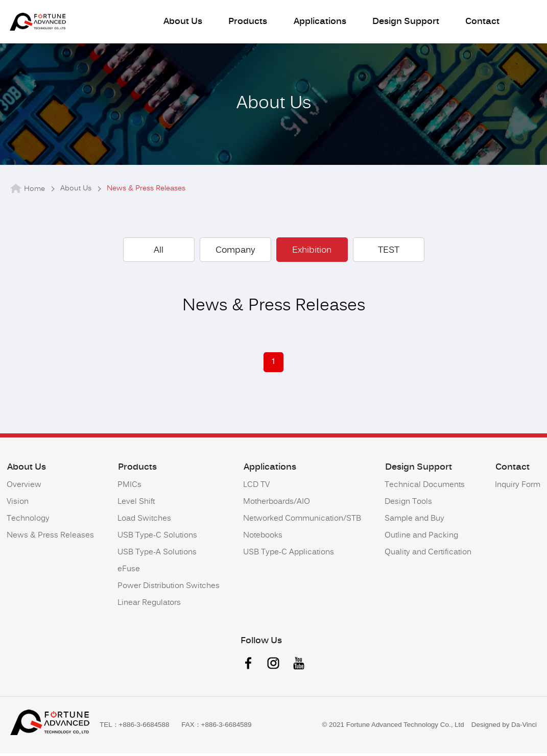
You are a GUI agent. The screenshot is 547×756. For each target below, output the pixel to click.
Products (246, 23)
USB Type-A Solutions (157, 556)
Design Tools (408, 506)
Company (235, 254)
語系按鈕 (527, 21)
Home (34, 193)
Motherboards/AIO (277, 506)
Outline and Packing (421, 539)
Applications (317, 23)
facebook (248, 667)
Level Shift (136, 506)
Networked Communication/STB (302, 522)
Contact (479, 23)
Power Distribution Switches (169, 590)
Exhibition (312, 254)
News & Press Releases (50, 539)
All (159, 254)
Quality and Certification (428, 556)
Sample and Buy (414, 522)
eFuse (129, 573)
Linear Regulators (149, 607)
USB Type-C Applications (289, 556)
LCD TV (256, 489)
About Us (182, 23)
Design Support (403, 23)
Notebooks (263, 539)
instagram (274, 667)
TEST (389, 254)
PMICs (129, 489)
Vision (18, 506)
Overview (24, 489)
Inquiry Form (518, 489)
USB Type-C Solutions (157, 539)
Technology (28, 522)
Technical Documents (425, 489)
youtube (299, 667)
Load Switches (144, 522)
